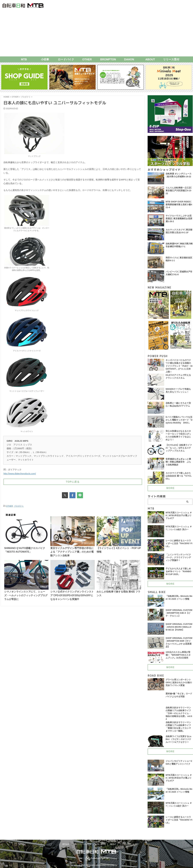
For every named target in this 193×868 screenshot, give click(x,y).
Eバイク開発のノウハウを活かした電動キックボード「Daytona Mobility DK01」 (179, 421)
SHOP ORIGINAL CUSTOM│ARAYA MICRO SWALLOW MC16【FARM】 (179, 628)
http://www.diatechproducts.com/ (20, 473)
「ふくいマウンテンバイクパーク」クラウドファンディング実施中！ (178, 558)
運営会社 (66, 843)
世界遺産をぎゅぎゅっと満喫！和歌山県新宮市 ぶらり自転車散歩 (178, 463)
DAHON (129, 59)
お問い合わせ (101, 843)
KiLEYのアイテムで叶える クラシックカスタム (178, 377)
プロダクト (19, 505)
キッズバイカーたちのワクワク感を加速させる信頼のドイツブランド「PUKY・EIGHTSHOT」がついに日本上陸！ (179, 366)
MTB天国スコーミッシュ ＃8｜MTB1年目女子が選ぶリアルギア (179, 516)
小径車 (45, 59)
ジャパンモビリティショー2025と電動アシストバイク (179, 764)
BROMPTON (108, 59)
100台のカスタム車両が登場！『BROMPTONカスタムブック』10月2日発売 (178, 656)
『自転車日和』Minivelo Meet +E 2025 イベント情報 (179, 598)
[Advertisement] (96, 34)
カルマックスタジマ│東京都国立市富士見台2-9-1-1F (179, 231)
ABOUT (150, 59)
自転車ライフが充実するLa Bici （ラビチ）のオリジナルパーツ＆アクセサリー (178, 741)
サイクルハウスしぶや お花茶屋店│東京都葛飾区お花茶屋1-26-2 (179, 219)
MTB (24, 59)
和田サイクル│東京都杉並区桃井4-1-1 (179, 259)
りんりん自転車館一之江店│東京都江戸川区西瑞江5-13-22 (179, 191)
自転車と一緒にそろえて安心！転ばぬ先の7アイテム (178, 405)
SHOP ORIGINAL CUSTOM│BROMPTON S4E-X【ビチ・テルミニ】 (179, 614)
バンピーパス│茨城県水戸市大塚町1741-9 (179, 273)
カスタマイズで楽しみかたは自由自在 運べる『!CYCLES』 (179, 477)
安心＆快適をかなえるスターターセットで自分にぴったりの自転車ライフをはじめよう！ (178, 436)
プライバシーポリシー (82, 843)
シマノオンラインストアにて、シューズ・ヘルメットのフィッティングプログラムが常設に (26, 596)
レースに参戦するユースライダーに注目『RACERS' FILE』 (179, 544)
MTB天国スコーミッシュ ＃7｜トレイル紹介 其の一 (179, 529)
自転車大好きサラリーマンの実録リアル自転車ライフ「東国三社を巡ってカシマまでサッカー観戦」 (178, 728)
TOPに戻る (73, 481)
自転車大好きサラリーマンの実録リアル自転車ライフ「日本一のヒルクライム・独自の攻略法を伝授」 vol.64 (179, 715)
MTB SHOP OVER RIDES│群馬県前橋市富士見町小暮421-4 (179, 205)
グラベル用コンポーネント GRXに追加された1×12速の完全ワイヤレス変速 (179, 684)
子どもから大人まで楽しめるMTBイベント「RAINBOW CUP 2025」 (178, 572)
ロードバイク (66, 59)
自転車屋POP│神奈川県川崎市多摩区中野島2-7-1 (179, 245)
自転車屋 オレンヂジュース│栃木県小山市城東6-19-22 (179, 175)
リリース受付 (171, 59)
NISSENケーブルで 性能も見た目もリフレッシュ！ (178, 391)
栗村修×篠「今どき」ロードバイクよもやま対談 (179, 696)
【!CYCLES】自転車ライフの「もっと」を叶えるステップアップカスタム (179, 449)
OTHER (87, 59)
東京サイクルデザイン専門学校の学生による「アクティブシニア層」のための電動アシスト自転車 (72, 551)
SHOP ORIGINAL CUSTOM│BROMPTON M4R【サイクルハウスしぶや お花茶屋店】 (179, 643)
